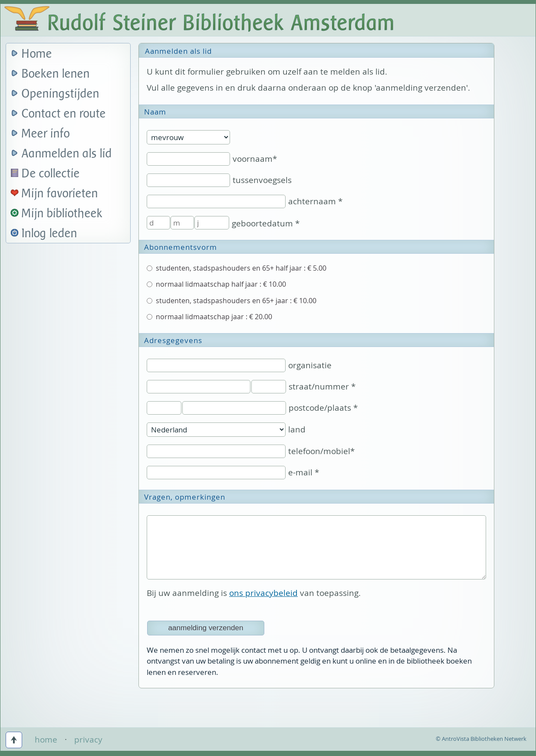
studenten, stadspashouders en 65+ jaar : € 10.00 (232, 301)
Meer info (46, 134)
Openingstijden (61, 94)
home (46, 740)
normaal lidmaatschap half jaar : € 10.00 (216, 284)
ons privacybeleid (263, 593)
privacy (88, 740)
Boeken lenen (56, 74)
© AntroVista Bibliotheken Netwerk (481, 739)
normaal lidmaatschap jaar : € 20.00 (209, 317)
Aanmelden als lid (67, 154)
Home (37, 54)
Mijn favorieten (60, 194)
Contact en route (64, 114)
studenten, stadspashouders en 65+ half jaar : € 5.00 (237, 268)
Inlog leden (49, 234)
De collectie (51, 174)
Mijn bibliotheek (62, 214)
